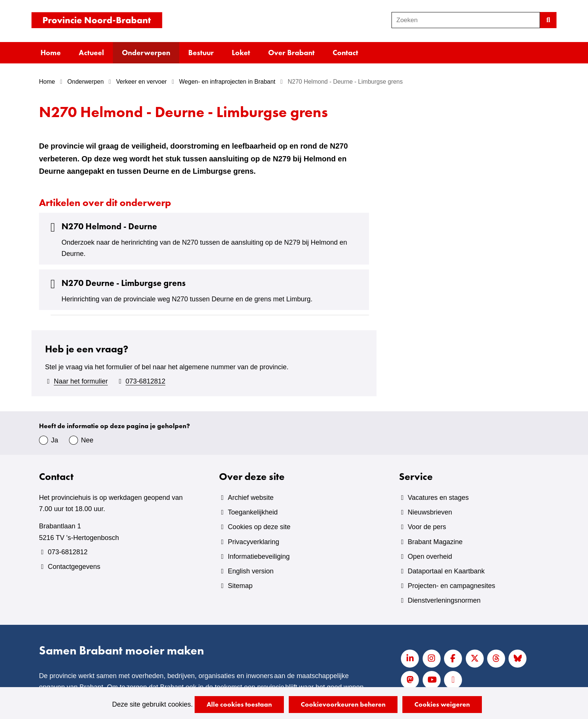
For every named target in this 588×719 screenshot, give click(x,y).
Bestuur (201, 53)
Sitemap (240, 586)
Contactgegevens (74, 567)
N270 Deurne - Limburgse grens (116, 283)
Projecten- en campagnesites (451, 586)
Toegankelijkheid (253, 512)
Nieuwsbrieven (430, 512)
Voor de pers (427, 527)
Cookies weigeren (442, 704)
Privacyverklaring (253, 542)
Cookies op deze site (259, 527)
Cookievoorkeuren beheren (343, 704)
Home (51, 53)
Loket (241, 53)
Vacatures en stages (438, 498)
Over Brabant (291, 53)
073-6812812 (145, 381)
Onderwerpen (146, 53)
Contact (345, 53)
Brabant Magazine (435, 542)
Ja (55, 440)
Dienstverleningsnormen (444, 600)
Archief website (250, 498)
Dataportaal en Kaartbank (446, 571)
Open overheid (430, 557)
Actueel (91, 53)
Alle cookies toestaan (239, 704)
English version (250, 571)
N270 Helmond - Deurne (102, 226)
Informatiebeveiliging (259, 557)
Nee (87, 440)
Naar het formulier (81, 381)
